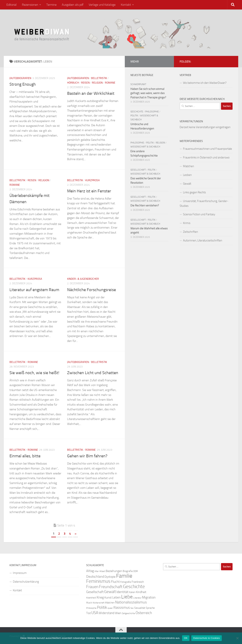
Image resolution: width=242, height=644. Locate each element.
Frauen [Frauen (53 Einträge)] (92, 587)
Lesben (187, 175)
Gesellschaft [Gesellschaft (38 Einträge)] (95, 592)
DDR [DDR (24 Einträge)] (136, 571)
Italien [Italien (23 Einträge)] (132, 592)
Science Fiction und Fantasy (199, 214)
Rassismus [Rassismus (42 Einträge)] (122, 608)
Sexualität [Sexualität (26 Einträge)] (140, 608)
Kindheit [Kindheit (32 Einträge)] (141, 592)
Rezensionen (30, 5)
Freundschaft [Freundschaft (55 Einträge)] (111, 587)
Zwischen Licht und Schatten (93, 373)
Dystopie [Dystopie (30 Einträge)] (110, 577)
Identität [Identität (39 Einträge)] (122, 592)
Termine (51, 5)
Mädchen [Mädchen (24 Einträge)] (110, 603)
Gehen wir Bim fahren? (87, 456)
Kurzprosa (92, 180)
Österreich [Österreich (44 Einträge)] (144, 613)
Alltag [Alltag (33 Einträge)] (90, 571)
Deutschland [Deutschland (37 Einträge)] (95, 577)
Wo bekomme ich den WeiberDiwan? (205, 83)
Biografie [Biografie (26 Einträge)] (128, 571)
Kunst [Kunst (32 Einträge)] (108, 597)
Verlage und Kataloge (102, 5)
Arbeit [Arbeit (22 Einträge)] (102, 571)
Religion (97, 83)
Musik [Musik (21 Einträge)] (89, 603)
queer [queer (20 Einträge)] (110, 608)
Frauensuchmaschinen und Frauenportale (207, 149)
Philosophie (152, 112)
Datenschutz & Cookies (206, 638)
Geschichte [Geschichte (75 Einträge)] (134, 586)
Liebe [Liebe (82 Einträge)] (127, 597)
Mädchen (188, 166)
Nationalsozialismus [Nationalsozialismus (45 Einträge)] (131, 602)
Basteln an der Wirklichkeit (91, 93)
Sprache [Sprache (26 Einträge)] (150, 608)
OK (186, 638)
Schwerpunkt (138, 84)
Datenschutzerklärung (26, 582)
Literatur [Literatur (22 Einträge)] (137, 598)
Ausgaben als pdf (73, 5)
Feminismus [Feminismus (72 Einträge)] (98, 581)
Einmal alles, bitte (25, 456)
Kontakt (126, 5)
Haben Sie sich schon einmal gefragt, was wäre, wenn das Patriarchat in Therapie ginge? (148, 93)
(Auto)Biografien (20, 78)
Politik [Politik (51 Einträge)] (102, 607)
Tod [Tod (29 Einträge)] (88, 613)
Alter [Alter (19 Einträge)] (97, 571)
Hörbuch (73, 83)
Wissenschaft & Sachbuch (145, 147)
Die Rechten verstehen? (145, 205)
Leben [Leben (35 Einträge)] (116, 597)
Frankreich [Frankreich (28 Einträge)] (138, 582)
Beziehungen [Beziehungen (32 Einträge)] (114, 571)
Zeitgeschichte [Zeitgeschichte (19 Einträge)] (128, 613)
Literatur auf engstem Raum (34, 290)
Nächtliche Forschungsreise (92, 290)
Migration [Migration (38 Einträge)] (149, 597)
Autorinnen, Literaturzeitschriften (203, 241)
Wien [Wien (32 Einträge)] (118, 613)
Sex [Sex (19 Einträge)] (132, 608)
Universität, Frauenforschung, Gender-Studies (204, 203)
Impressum (20, 573)
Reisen (85, 83)
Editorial (12, 5)
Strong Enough (23, 84)
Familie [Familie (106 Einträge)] (124, 576)
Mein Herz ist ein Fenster (89, 191)
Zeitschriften (190, 232)
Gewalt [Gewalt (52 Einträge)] (110, 592)
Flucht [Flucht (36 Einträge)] (115, 582)
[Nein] (237, 638)
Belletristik (99, 78)
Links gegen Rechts (194, 192)
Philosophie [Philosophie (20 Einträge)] (91, 608)
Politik (134, 116)
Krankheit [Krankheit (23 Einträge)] (91, 598)
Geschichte (137, 112)
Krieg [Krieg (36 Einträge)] (100, 597)
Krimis (187, 223)
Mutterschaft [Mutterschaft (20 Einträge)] (99, 603)
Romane (110, 83)
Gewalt (187, 184)
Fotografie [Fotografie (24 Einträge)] (126, 582)
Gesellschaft (138, 170)
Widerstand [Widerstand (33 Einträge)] (107, 613)
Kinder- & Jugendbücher (83, 279)
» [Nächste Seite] (76, 534)
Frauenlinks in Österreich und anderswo (206, 157)
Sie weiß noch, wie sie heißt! (34, 373)
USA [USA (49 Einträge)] (95, 613)
